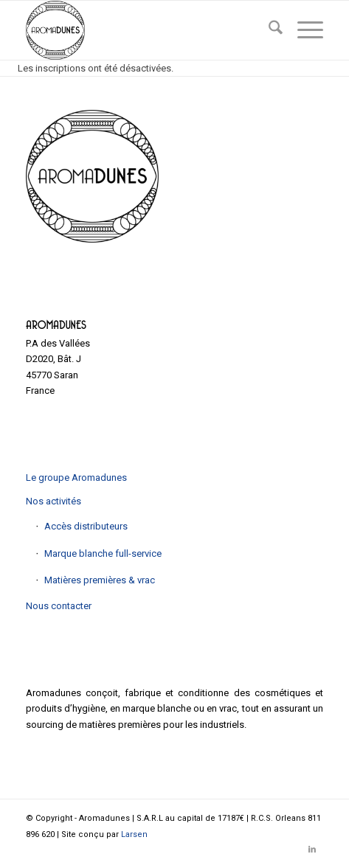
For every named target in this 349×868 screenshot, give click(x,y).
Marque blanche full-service (103, 553)
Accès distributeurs (86, 526)
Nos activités (53, 501)
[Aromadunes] (145, 30)
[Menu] (303, 30)
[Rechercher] (268, 30)
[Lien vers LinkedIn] (312, 850)
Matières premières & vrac (100, 580)
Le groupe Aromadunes (76, 478)
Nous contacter (59, 606)
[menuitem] (268, 30)
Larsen (134, 834)
